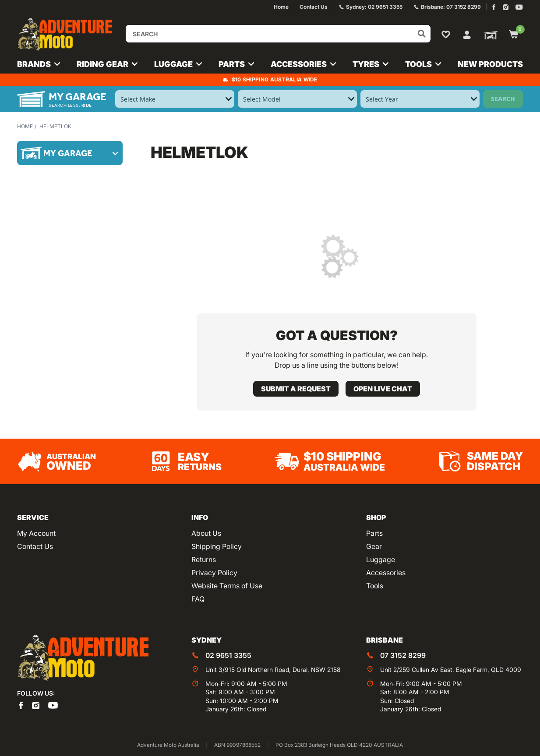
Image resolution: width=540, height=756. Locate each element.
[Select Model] (297, 99)
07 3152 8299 (403, 655)
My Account (36, 533)
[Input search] (278, 34)
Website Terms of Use (227, 586)
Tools (375, 586)
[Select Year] (420, 99)
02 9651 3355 (228, 655)
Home (25, 126)
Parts (374, 533)
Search (503, 99)
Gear (374, 546)
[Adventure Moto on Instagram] (506, 7)
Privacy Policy (214, 573)
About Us (206, 533)
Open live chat (383, 389)
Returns (204, 559)
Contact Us (35, 546)
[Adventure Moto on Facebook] (494, 7)
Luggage (381, 559)
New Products (490, 64)
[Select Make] (175, 99)
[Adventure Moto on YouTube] (519, 7)
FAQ (198, 599)
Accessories (386, 573)
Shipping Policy (217, 546)
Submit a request (296, 389)
